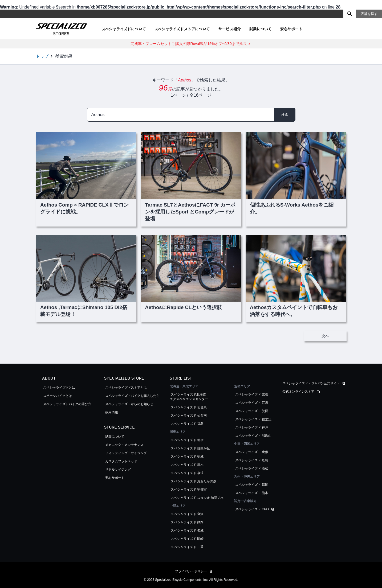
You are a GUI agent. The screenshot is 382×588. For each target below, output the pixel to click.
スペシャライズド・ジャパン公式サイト (311, 383)
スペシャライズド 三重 (187, 547)
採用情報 (112, 412)
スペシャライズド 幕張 (187, 473)
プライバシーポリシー (191, 571)
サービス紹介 (230, 29)
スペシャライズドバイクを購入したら (132, 396)
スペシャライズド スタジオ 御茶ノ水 (197, 498)
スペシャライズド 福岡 (252, 485)
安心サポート (291, 29)
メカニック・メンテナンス (124, 445)
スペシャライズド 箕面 (252, 411)
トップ (42, 56)
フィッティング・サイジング (126, 453)
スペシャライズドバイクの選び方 (69, 404)
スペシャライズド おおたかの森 (194, 481)
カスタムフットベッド (121, 461)
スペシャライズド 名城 (187, 531)
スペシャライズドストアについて (182, 29)
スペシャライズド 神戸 (252, 427)
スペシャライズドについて (124, 29)
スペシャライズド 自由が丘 (190, 448)
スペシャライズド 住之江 (253, 419)
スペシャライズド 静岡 (187, 522)
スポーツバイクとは (58, 396)
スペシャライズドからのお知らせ (129, 404)
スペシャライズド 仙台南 (189, 416)
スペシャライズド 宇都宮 (189, 490)
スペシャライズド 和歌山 (253, 436)
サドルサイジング (118, 470)
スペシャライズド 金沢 (187, 514)
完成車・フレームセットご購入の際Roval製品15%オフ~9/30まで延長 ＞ (191, 44)
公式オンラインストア (298, 392)
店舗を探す (369, 14)
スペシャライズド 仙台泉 (189, 407)
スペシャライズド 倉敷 (252, 452)
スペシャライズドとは (59, 388)
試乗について (261, 29)
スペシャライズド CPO (252, 509)
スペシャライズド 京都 (252, 394)
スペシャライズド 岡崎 (187, 539)
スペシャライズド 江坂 (252, 403)
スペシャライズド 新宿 (187, 440)
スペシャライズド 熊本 (252, 493)
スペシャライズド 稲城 (187, 457)
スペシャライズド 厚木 (187, 465)
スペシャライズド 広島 (252, 460)
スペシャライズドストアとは (126, 388)
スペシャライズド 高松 (252, 468)
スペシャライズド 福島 (187, 424)
